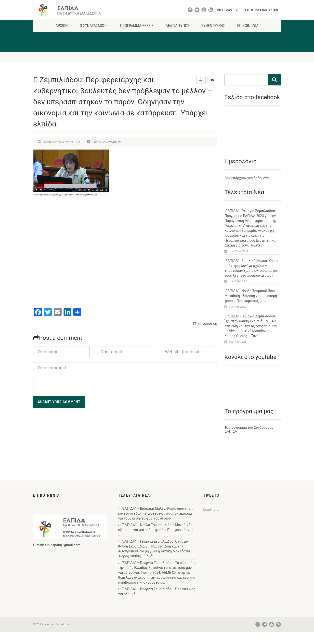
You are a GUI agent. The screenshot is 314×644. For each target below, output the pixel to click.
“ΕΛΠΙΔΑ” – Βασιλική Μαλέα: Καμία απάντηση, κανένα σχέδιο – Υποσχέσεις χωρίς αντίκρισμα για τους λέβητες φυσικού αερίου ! (156, 513)
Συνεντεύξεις (114, 142)
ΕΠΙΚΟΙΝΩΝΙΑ (248, 26)
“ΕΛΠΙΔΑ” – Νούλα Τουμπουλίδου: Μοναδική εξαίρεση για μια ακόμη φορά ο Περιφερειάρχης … (156, 530)
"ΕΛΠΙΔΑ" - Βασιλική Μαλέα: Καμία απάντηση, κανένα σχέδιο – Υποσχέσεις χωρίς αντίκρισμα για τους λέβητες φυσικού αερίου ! (251, 268)
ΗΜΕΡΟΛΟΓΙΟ (228, 10)
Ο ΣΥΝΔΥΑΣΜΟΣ (94, 26)
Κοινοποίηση (205, 324)
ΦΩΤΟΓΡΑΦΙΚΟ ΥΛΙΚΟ (261, 10)
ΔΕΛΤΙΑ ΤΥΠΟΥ (177, 26)
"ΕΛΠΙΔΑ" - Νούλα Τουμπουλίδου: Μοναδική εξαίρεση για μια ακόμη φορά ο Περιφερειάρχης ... (251, 296)
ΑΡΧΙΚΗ (61, 26)
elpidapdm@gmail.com (63, 545)
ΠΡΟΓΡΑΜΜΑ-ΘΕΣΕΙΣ (137, 26)
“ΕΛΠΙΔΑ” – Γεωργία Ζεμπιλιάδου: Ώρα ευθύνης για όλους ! (157, 591)
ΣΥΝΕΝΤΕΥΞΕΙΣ (213, 26)
